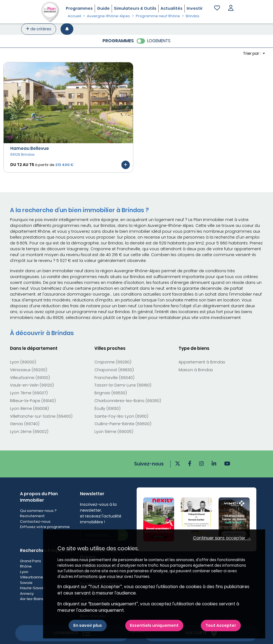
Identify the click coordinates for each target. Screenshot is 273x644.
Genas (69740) (25, 424)
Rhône (26, 566)
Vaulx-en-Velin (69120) (32, 385)
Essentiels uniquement (154, 625)
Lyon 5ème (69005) (114, 432)
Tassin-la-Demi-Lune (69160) (123, 385)
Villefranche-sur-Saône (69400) (41, 416)
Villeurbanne (32, 577)
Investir (195, 8)
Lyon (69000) (23, 362)
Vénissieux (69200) (29, 370)
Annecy (27, 594)
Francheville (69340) (114, 378)
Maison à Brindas (196, 370)
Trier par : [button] (252, 53)
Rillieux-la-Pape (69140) (33, 401)
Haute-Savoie (33, 588)
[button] (231, 8)
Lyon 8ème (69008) (29, 408)
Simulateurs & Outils (135, 8)
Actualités (171, 8)
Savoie (26, 583)
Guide (103, 8)
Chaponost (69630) (114, 370)
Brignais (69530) (111, 393)
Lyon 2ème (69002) (29, 432)
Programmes (79, 8)
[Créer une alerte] (67, 29)
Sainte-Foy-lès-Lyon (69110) (121, 416)
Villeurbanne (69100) (30, 378)
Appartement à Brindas (202, 362)
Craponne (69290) (113, 362)
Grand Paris (31, 561)
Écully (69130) (107, 408)
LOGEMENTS (159, 41)
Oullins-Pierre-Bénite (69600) (123, 424)
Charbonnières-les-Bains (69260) (128, 401)
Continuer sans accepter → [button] (222, 538)
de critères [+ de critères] (39, 29)
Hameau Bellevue (30, 148)
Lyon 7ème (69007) (29, 393)
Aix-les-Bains (32, 599)
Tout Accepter (221, 625)
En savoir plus (88, 625)
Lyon (24, 572)
